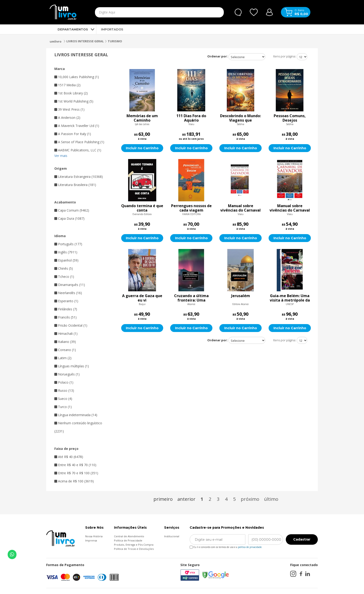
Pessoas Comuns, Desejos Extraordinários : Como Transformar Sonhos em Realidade (290, 118)
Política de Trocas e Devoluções (134, 549)
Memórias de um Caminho (142, 118)
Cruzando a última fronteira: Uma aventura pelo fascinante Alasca (191, 298)
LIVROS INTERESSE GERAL (85, 41)
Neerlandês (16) (68, 293)
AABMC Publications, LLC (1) (78, 150)
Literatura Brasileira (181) (75, 185)
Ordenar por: (218, 56)
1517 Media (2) (67, 85)
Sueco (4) (63, 399)
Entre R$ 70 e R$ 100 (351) (76, 473)
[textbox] (149, 12)
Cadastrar (302, 539)
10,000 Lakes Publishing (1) (77, 77)
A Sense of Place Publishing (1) (79, 142)
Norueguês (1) (67, 374)
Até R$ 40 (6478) (69, 457)
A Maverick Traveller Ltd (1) (77, 126)
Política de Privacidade (128, 540)
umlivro (56, 41)
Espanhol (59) (66, 260)
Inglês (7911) (66, 252)
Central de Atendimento (129, 536)
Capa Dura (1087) (69, 218)
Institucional (172, 536)
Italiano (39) (65, 342)
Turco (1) (63, 407)
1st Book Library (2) (71, 93)
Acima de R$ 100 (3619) (74, 481)
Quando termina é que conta (142, 208)
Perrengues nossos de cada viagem (191, 208)
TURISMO (115, 41)
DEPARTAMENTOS (69, 29)
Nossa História (94, 536)
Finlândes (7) (66, 309)
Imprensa (91, 540)
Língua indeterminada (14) (76, 415)
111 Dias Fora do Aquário (191, 118)
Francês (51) (65, 317)
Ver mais (61, 156)
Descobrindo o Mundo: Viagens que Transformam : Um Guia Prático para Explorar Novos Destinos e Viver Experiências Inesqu (240, 118)
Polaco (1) (64, 382)
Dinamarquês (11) (70, 285)
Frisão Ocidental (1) (71, 325)
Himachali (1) (66, 334)
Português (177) (68, 244)
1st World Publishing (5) (74, 101)
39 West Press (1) (69, 109)
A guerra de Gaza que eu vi (142, 298)
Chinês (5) (64, 268)
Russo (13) (64, 390)
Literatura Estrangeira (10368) (79, 177)
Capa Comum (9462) (72, 210)
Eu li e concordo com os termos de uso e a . (226, 546)
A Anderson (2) (67, 118)
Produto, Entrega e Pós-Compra (134, 545)
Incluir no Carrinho (142, 148)
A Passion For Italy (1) (73, 134)
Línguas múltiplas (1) (72, 366)
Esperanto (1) (66, 301)
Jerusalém (241, 296)
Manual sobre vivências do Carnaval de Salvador (240, 208)
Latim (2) (63, 358)
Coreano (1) (65, 350)
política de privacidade (250, 547)
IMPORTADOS (112, 29)
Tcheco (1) (64, 277)
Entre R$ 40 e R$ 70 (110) (75, 465)
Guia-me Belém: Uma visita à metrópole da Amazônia (290, 298)
